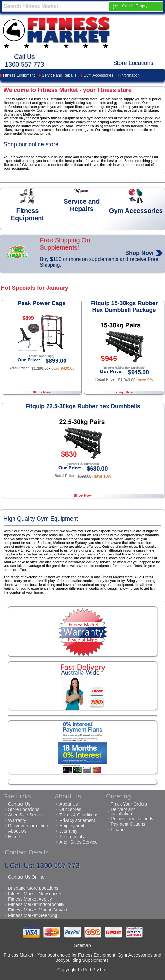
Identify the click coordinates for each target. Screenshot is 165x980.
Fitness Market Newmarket (35, 894)
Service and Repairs (59, 75)
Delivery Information (28, 826)
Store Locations (133, 63)
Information (130, 75)
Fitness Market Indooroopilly (36, 904)
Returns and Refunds (132, 819)
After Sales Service (78, 842)
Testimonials (72, 837)
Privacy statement (77, 820)
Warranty (17, 820)
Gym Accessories (98, 75)
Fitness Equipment (19, 75)
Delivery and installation (123, 811)
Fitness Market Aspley (30, 899)
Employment (72, 826)
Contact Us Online (26, 877)
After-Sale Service (26, 815)
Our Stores (70, 809)
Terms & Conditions (79, 815)
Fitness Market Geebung (33, 915)
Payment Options (128, 824)
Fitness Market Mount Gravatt (38, 910)
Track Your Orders (129, 804)
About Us (17, 831)
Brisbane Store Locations (33, 888)
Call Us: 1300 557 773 (45, 866)
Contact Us (19, 804)
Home (14, 837)
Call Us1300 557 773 (24, 61)
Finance (119, 830)
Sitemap (82, 945)
